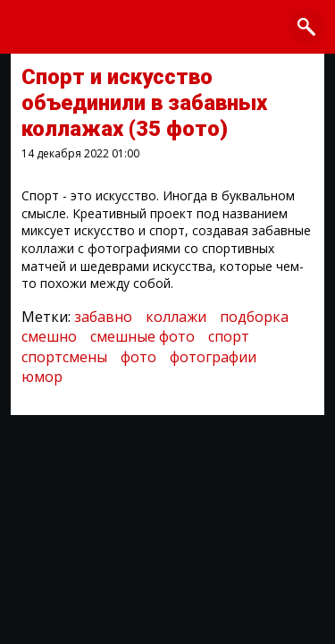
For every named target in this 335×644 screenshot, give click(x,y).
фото (138, 357)
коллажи (176, 317)
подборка (254, 317)
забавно (103, 317)
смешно (49, 336)
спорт (229, 336)
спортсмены (64, 357)
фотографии (213, 357)
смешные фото (142, 336)
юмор (42, 377)
